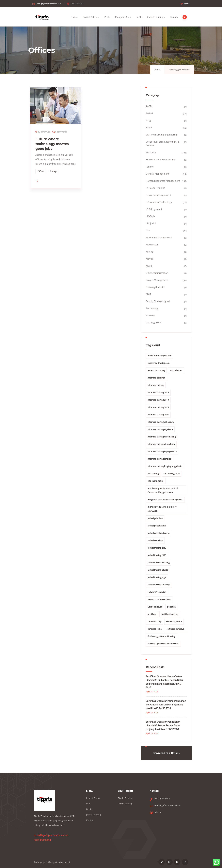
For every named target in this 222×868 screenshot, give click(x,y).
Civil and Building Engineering (162, 135)
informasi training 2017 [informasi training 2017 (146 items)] (158, 392)
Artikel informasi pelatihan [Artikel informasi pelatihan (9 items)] (160, 356)
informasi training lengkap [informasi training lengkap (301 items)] (159, 459)
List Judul (151, 223)
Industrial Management (158, 195)
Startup (53, 171)
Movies (150, 259)
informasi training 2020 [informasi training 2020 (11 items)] (158, 407)
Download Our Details (166, 753)
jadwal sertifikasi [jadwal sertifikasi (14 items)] (155, 540)
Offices (41, 171)
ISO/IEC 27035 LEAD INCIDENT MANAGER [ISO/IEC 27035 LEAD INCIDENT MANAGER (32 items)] (162, 509)
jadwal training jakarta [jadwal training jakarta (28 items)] (158, 570)
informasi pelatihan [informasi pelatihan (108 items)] (156, 378)
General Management (157, 174)
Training (150, 315)
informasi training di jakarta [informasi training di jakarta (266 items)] (160, 429)
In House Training (156, 188)
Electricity (151, 152)
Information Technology (159, 202)
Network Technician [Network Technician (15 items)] (157, 592)
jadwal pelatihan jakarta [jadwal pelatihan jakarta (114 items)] (159, 533)
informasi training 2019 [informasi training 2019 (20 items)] (158, 400)
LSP (148, 230)
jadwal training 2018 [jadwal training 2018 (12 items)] (157, 548)
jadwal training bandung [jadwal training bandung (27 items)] (159, 563)
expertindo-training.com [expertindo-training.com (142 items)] (159, 363)
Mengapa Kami (123, 20)
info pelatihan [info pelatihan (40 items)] (176, 370)
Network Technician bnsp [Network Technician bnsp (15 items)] (159, 599)
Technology (152, 308)
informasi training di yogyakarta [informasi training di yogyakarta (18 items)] (162, 451)
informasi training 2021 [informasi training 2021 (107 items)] (158, 415)
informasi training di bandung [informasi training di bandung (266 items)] (161, 422)
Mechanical (152, 245)
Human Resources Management (163, 181)
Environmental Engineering (160, 160)
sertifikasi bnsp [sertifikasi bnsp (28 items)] (154, 621)
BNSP (149, 128)
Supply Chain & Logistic (158, 301)
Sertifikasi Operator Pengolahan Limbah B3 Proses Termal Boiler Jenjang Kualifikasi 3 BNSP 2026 (163, 725)
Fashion (150, 167)
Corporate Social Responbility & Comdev (163, 144)
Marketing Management (159, 238)
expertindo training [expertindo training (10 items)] (156, 370)
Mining (150, 252)
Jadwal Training (156, 20)
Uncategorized (154, 323)
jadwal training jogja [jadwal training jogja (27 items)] (157, 577)
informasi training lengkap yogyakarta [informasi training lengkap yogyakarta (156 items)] (165, 466)
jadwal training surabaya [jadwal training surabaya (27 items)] (159, 585)
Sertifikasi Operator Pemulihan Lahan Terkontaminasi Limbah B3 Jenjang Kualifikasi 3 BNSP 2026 (166, 705)
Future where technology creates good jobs (52, 144)
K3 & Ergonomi (154, 209)
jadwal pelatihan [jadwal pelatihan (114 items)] (155, 518)
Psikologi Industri (155, 287)
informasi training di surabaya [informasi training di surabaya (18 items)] (161, 444)
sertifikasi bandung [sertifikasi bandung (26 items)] (170, 614)
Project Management (157, 280)
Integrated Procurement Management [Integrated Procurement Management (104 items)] (165, 500)
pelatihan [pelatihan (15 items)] (171, 607)
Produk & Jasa (91, 20)
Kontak (174, 20)
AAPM (149, 106)
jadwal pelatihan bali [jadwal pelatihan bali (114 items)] (157, 526)
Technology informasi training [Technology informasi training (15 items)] (161, 636)
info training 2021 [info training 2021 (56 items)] (156, 481)
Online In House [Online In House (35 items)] (155, 607)
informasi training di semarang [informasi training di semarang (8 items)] (162, 437)
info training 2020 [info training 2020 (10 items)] (172, 474)
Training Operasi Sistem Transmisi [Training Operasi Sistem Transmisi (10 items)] (163, 644)
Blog (148, 120)
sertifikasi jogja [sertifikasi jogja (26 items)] (155, 629)
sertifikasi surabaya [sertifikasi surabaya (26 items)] (175, 629)
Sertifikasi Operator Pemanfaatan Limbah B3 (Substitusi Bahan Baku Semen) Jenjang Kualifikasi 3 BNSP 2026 (164, 682)
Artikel (149, 113)
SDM (148, 294)
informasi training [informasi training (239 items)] (156, 385)
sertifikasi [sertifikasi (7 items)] (152, 614)
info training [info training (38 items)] (153, 474)
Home (75, 20)
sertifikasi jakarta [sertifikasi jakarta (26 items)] (174, 621)
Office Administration (157, 273)
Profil (107, 20)
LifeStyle (150, 216)
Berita (139, 20)
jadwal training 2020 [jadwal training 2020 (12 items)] (157, 555)
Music (149, 266)
